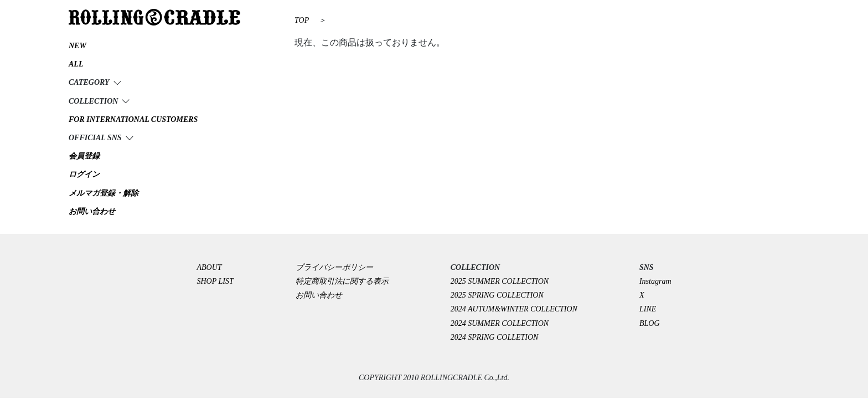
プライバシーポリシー (338, 267)
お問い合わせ (319, 295)
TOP (302, 20)
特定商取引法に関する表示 (342, 281)
